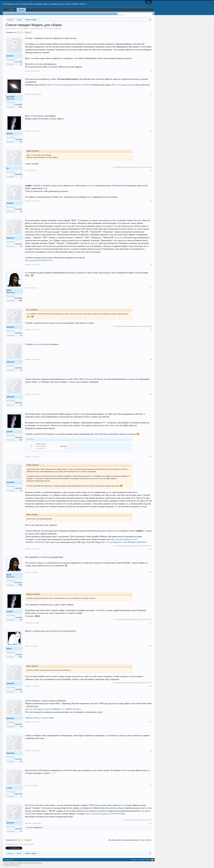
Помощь (134, 860)
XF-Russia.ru (15, 865)
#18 (151, 751)
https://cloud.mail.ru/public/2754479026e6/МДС (106, 814)
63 (21, 246)
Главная (11, 10)
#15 (151, 646)
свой (32, 116)
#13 (151, 572)
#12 (151, 549)
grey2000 (10, 97)
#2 (151, 94)
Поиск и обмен (23, 28)
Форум (21, 10)
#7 (151, 288)
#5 (151, 201)
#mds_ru (83, 4)
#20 (151, 823)
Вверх (148, 860)
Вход (149, 2)
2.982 (20, 301)
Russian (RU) (9, 860)
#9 (151, 359)
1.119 (20, 657)
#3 (151, 131)
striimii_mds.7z (41, 444)
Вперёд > (28, 32)
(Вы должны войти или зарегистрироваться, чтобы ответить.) (130, 840)
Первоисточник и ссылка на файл (40, 718)
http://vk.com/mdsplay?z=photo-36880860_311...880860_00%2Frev (53, 709)
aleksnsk (10, 238)
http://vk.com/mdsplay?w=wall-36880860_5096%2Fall (124, 542)
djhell (9, 290)
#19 (151, 785)
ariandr (10, 133)
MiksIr (9, 649)
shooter (49, 28)
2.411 (20, 107)
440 (21, 142)
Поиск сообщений (12, 13)
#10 (151, 394)
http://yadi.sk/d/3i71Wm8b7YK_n (39, 260)
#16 (151, 686)
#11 (151, 457)
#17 (151, 722)
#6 (151, 265)
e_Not (9, 788)
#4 (151, 170)
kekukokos (30, 827)
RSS (152, 860)
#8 (151, 330)
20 (21, 64)
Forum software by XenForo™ (23, 863)
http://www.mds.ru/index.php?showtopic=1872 (67, 85)
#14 (151, 623)
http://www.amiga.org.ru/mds (124, 85)
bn (8, 168)
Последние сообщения (29, 13)
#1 (151, 71)
